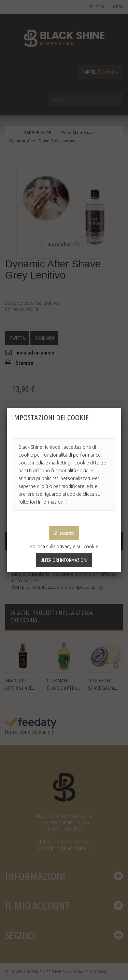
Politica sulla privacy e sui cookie (64, 547)
